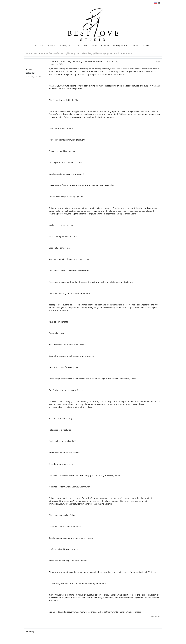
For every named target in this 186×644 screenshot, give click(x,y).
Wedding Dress (66, 46)
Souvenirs (146, 46)
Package (51, 46)
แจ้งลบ (158, 62)
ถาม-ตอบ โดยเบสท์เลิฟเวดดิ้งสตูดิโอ (55, 53)
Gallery (94, 46)
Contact (134, 46)
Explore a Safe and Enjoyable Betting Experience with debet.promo (102, 53)
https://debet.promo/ (120, 69)
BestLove (39, 46)
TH (157, 3)
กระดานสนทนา (32, 53)
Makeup (105, 46)
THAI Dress (82, 46)
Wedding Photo (120, 46)
